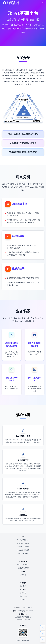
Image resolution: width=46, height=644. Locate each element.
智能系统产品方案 (23, 568)
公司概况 (23, 593)
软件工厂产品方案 (23, 565)
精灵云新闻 (23, 596)
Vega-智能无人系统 (23, 543)
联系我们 (23, 600)
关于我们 (23, 589)
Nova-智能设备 (23, 553)
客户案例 (23, 575)
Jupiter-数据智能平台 (23, 547)
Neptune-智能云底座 (23, 550)
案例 (23, 571)
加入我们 (23, 586)
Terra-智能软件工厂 (23, 540)
